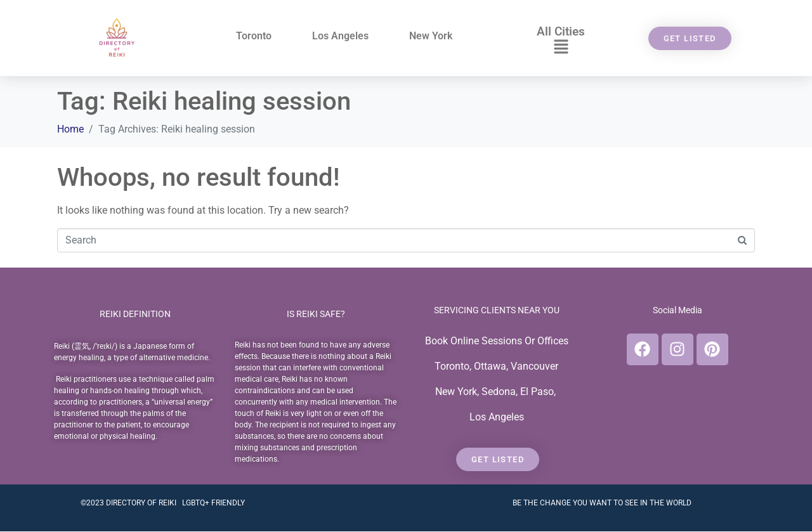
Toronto (254, 36)
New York (431, 36)
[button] (561, 48)
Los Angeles (340, 36)
